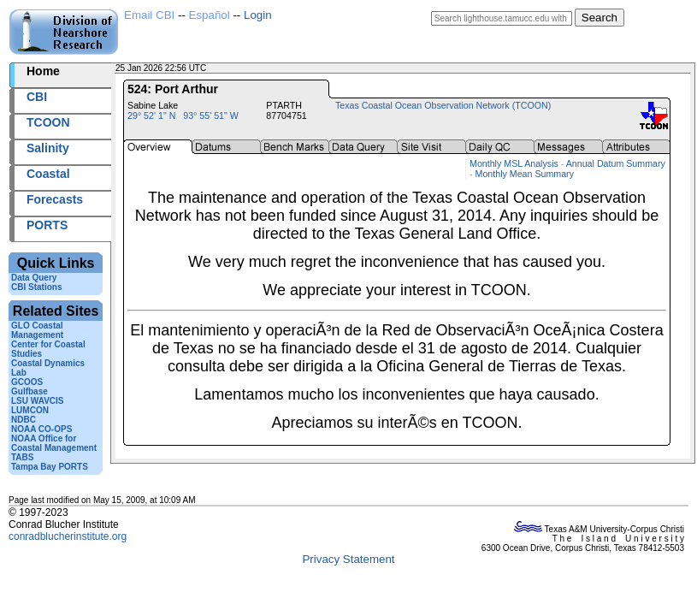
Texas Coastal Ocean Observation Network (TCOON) (443, 105)
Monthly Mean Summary (525, 174)
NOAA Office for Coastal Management (54, 443)
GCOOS (27, 382)
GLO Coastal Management (37, 330)
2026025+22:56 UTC (248, 68)
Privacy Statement (348, 559)
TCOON (48, 122)
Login (258, 15)
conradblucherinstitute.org (68, 536)
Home (43, 71)
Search (600, 18)
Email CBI (149, 15)
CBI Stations (36, 287)
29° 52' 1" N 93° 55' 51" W (183, 115)
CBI (37, 97)
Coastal (48, 174)
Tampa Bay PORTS (50, 467)
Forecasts (55, 199)
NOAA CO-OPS (41, 429)
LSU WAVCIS (37, 401)
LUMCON (30, 410)
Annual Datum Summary (616, 163)
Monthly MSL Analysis (514, 163)
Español (210, 15)
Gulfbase (30, 391)
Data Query (34, 278)
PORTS (47, 225)
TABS (22, 457)
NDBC (24, 420)
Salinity (48, 148)
